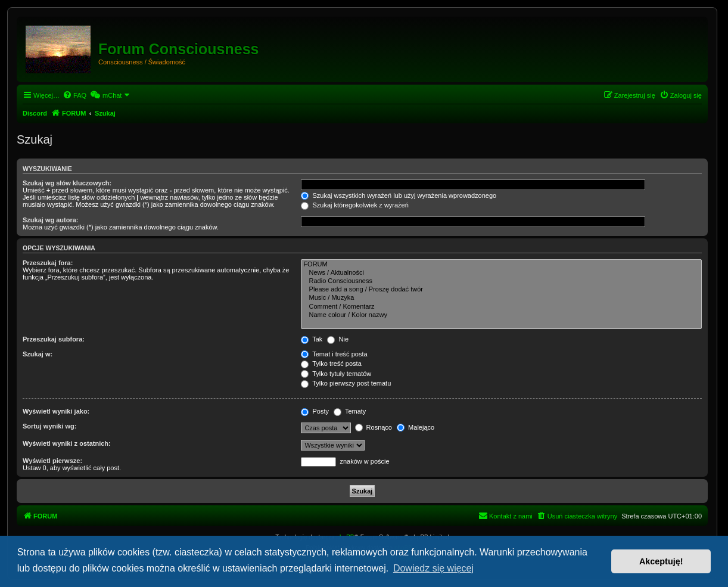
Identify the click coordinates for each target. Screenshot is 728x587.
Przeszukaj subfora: (54, 339)
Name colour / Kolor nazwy (501, 315)
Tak (312, 339)
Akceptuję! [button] (661, 561)
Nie (338, 339)
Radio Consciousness (501, 281)
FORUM (501, 265)
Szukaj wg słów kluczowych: (67, 183)
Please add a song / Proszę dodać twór (501, 290)
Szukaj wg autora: (51, 220)
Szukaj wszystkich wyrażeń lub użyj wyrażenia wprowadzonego (399, 195)
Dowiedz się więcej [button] (433, 568)
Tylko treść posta (331, 364)
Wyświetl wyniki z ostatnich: (67, 443)
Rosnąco (374, 427)
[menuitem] (74, 95)
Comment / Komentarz (501, 307)
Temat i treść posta (334, 354)
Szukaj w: (38, 354)
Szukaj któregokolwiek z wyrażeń (354, 205)
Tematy (350, 411)
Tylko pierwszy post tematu (346, 383)
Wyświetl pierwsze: (52, 461)
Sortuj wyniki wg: (49, 426)
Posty (315, 411)
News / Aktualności (501, 273)
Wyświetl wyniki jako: (56, 411)
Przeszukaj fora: (48, 263)
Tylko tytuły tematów (336, 374)
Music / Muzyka (501, 298)
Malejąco (416, 427)
